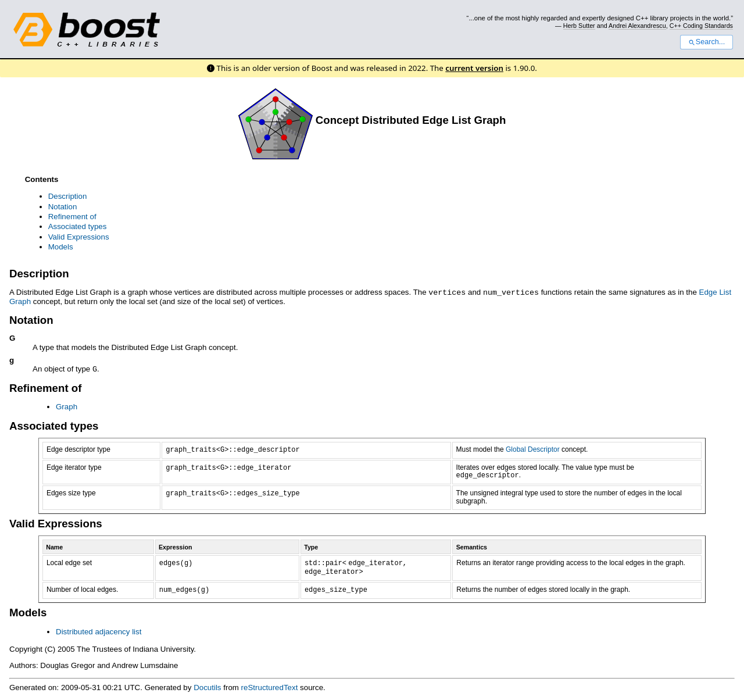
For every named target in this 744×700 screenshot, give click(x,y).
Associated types (78, 226)
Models (61, 247)
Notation (63, 207)
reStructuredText (270, 686)
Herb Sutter (579, 26)
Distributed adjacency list (99, 631)
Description (68, 196)
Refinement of (72, 217)
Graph (67, 406)
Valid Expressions (79, 237)
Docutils (207, 686)
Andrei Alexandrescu (637, 26)
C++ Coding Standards (701, 26)
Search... (707, 42)
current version (474, 68)
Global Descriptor (533, 448)
